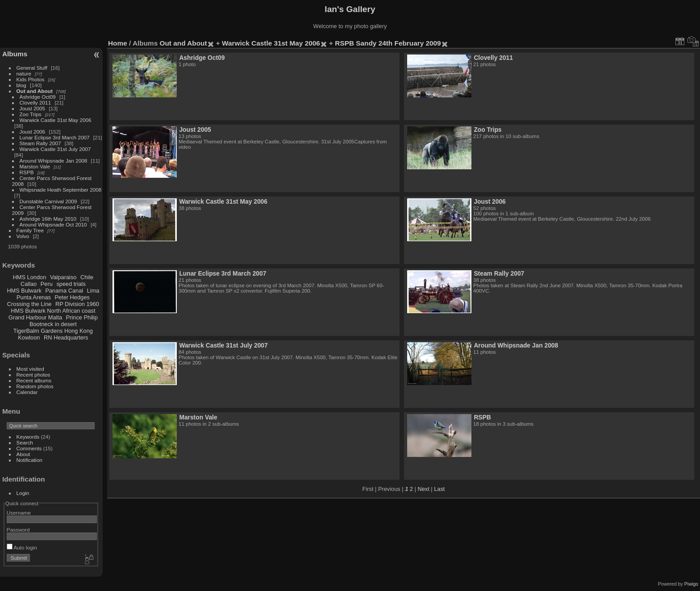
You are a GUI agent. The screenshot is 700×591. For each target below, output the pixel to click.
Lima (93, 291)
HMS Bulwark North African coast (53, 311)
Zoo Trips (31, 114)
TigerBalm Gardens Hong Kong (53, 331)
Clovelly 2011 (35, 103)
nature (24, 73)
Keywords (28, 437)
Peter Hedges (72, 297)
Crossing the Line (29, 304)
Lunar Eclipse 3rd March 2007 (55, 137)
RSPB (27, 172)
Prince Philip (82, 317)
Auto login (22, 547)
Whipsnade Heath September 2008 (61, 190)
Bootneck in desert (53, 324)
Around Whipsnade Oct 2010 (53, 224)
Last (439, 489)
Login (23, 493)
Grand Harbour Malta (35, 317)
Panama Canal (64, 291)
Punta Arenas (34, 297)
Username (19, 513)
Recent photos (33, 375)
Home (118, 43)
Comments (29, 448)
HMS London (30, 277)
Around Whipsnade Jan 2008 (54, 161)
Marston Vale (35, 166)
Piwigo (691, 584)
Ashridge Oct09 (38, 97)
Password (18, 530)
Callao (29, 284)
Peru (47, 284)
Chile (87, 277)
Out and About (35, 91)
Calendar (27, 392)
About (23, 454)
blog (21, 85)
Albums (15, 54)
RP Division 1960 (77, 304)
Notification (29, 460)
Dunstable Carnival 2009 (48, 201)
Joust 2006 (33, 132)
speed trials (71, 284)
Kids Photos (31, 79)
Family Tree (30, 230)
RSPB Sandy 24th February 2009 (388, 43)
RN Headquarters (66, 337)
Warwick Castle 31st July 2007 (55, 149)
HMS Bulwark (24, 291)
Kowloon (29, 337)
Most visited (30, 369)
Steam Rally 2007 (40, 143)
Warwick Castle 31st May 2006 (56, 120)
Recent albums (34, 380)
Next (423, 489)
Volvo (23, 236)
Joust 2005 (33, 108)
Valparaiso (63, 277)
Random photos (35, 386)
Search (25, 442)
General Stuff (32, 68)
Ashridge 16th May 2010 (48, 219)
